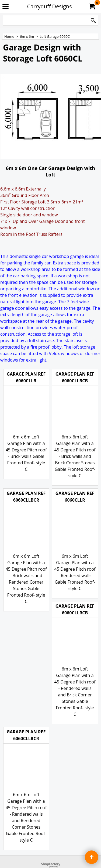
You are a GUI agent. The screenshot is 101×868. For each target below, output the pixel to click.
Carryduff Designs (49, 6)
